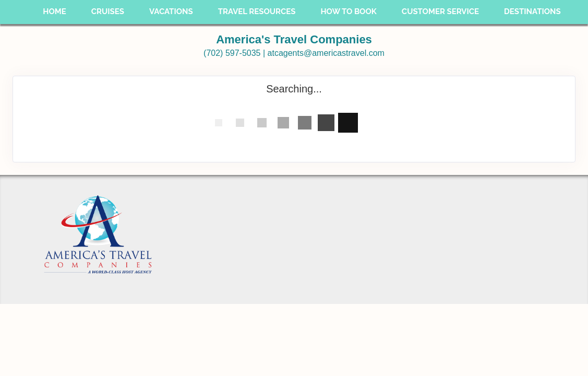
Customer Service (440, 11)
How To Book (348, 11)
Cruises (108, 11)
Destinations (532, 11)
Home (55, 11)
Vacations (171, 11)
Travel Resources (257, 11)
